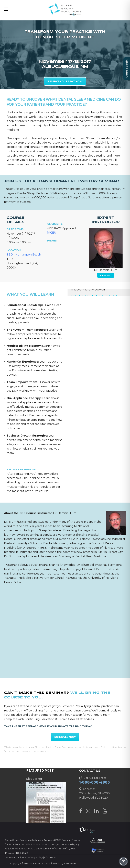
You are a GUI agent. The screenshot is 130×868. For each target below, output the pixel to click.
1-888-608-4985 (94, 782)
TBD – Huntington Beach (24, 255)
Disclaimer (50, 857)
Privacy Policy (35, 857)
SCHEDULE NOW (65, 737)
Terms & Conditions (16, 857)
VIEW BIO (106, 275)
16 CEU (52, 233)
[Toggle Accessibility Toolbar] (123, 861)
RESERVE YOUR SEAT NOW (65, 81)
